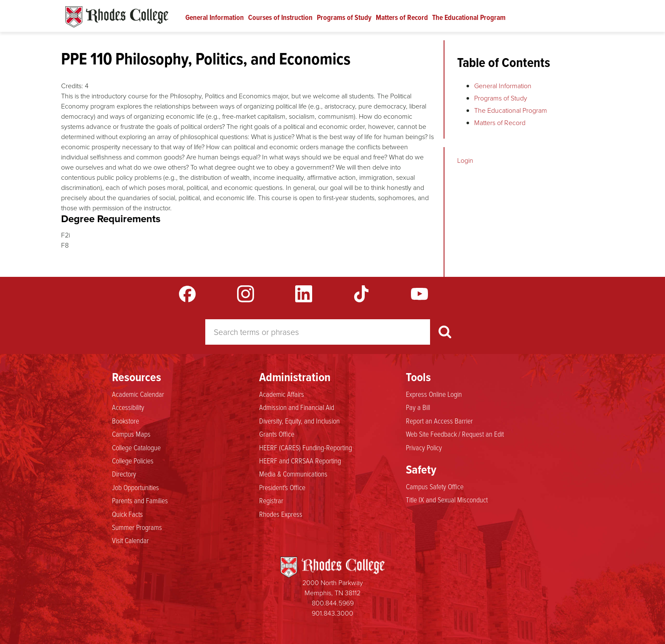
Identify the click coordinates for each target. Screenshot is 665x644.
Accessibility (128, 407)
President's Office (282, 487)
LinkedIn (304, 294)
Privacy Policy (424, 447)
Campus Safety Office (435, 486)
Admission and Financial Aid (297, 407)
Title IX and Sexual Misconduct (447, 499)
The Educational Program (469, 17)
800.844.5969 (333, 603)
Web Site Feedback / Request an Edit (455, 434)
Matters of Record (402, 17)
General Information (215, 17)
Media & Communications (293, 474)
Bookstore (126, 421)
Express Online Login (434, 394)
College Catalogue (136, 447)
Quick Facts (127, 514)
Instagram (246, 294)
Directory (124, 474)
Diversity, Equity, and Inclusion (299, 421)
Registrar (271, 500)
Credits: (72, 86)
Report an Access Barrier (439, 421)
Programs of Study (344, 17)
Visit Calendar (130, 540)
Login (465, 160)
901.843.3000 (332, 613)
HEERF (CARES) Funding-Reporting (306, 447)
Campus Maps (131, 434)
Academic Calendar (138, 394)
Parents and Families (140, 500)
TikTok (361, 294)
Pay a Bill (418, 407)
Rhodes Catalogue (117, 17)
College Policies (133, 460)
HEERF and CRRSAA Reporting (300, 460)
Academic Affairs (282, 394)
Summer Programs (137, 527)
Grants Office (277, 434)
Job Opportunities (136, 487)
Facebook (187, 294)
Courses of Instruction (280, 17)
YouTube (419, 294)
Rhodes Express (281, 514)
